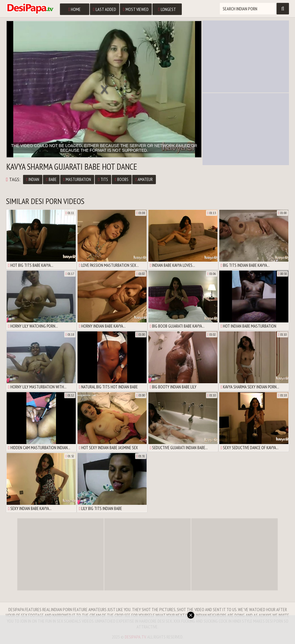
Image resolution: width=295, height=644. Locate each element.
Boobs (122, 179)
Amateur (144, 179)
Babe (51, 179)
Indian (33, 179)
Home (74, 9)
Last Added (105, 9)
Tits (103, 179)
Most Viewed (136, 9)
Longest (167, 9)
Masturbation (77, 179)
